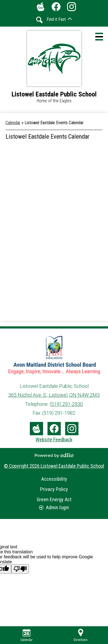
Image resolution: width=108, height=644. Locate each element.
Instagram (72, 8)
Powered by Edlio (54, 455)
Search (39, 20)
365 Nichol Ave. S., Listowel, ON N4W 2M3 (54, 395)
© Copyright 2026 (54, 466)
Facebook (56, 8)
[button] (59, 19)
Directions (81, 635)
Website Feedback (54, 440)
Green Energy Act (54, 499)
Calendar (27, 635)
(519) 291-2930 (66, 404)
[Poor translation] (20, 569)
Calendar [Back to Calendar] (13, 123)
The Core (39, 8)
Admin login (54, 507)
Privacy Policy (54, 489)
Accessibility (54, 479)
